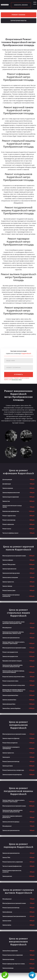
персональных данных (17, 381)
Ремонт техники (18, 15)
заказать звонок (21, 5)
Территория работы (19, 22)
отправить (18, 376)
